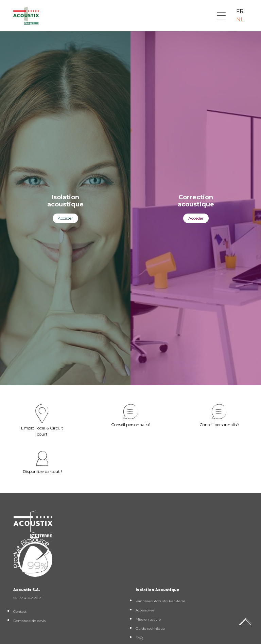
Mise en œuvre (148, 619)
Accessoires (145, 610)
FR (240, 11)
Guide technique (150, 629)
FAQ (139, 638)
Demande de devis (29, 621)
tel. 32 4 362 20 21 (28, 598)
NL (240, 20)
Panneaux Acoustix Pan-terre (160, 601)
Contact (20, 612)
